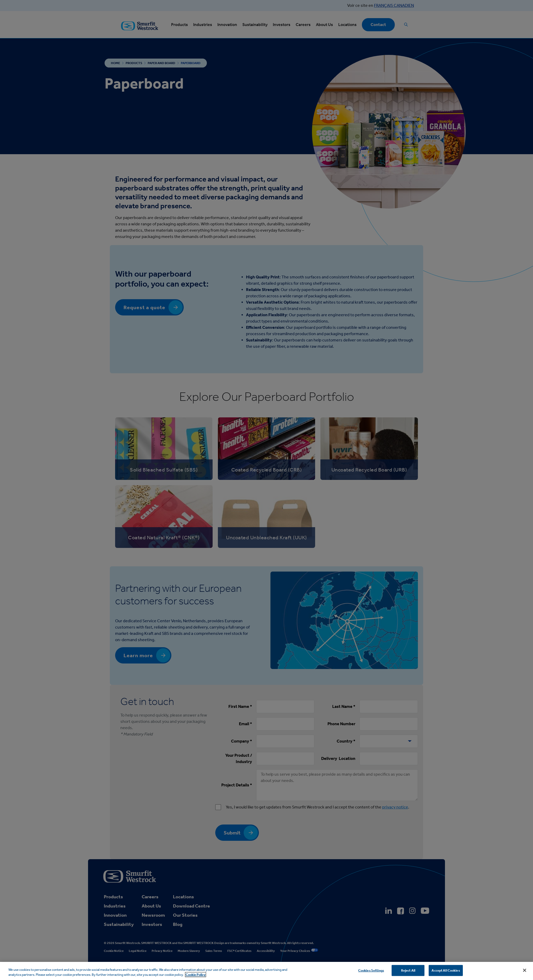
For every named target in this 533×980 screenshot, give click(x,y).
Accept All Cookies (446, 970)
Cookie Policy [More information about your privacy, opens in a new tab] (196, 975)
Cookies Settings (371, 970)
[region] (266, 971)
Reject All (408, 970)
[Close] (525, 970)
